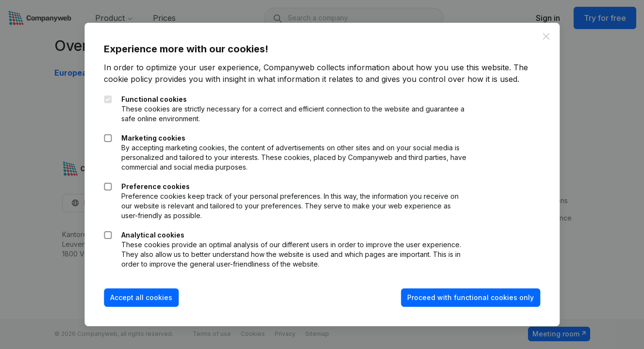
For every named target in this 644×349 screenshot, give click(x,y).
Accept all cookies (141, 297)
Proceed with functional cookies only (471, 297)
